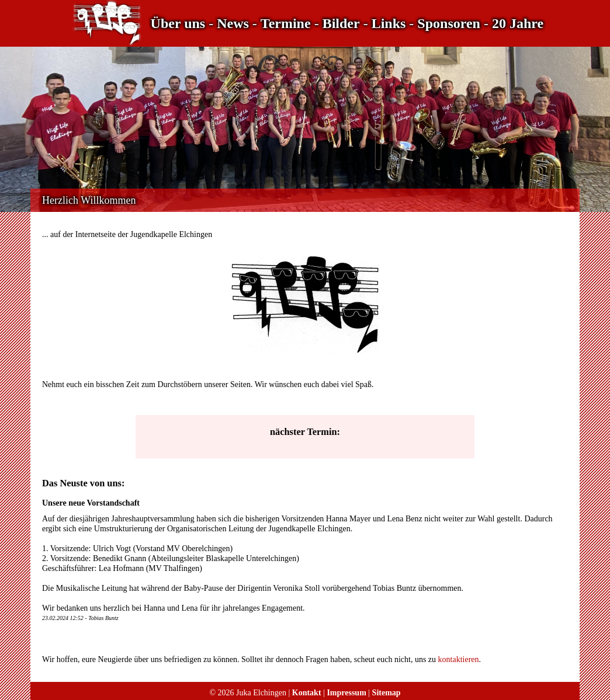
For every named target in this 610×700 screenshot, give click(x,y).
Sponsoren (449, 23)
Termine (286, 23)
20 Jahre (518, 23)
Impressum (346, 693)
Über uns (178, 23)
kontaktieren (459, 659)
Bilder (341, 23)
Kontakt (307, 693)
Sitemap (387, 693)
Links (389, 23)
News (233, 23)
